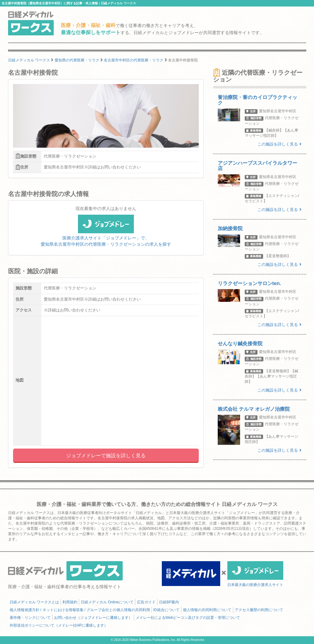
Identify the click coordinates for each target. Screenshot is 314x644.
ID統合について (166, 610)
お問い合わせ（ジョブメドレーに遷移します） (93, 618)
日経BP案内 (169, 602)
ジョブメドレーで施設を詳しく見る (106, 456)
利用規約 (70, 602)
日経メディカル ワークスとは (34, 602)
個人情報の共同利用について (207, 610)
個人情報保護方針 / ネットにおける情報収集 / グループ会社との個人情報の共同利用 (80, 610)
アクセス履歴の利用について (259, 610)
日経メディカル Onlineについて (107, 602)
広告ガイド (146, 602)
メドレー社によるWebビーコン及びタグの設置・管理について (188, 618)
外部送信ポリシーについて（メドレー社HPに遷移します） (59, 625)
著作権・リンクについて (30, 618)
